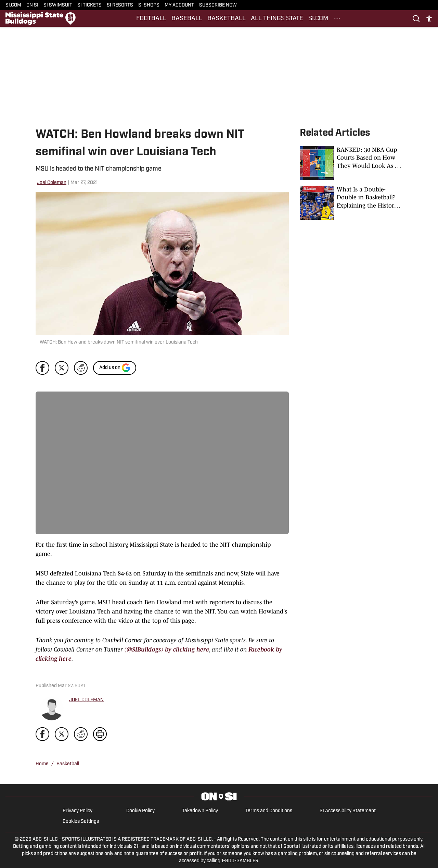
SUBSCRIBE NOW (218, 5)
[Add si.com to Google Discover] (115, 368)
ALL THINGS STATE (277, 19)
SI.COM (13, 5)
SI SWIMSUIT (58, 5)
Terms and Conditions (269, 811)
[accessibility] (429, 19)
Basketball (68, 764)
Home (42, 764)
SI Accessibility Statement (348, 811)
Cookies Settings (81, 822)
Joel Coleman (52, 183)
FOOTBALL (151, 19)
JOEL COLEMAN (86, 700)
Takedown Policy (200, 811)
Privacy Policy (78, 811)
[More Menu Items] (337, 18)
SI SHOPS (149, 5)
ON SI (32, 5)
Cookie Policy (140, 811)
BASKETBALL (227, 19)
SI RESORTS (120, 5)
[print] (100, 734)
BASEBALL (187, 19)
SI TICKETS (89, 5)
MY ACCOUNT (179, 5)
